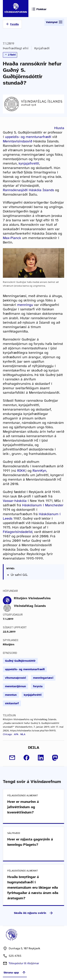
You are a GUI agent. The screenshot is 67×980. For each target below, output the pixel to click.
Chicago (7, 734)
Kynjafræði (42, 48)
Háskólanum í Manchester (43, 505)
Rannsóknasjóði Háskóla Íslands (28, 190)
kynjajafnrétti (29, 163)
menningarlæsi (43, 678)
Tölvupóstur (24, 963)
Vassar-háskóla (15, 501)
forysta (38, 686)
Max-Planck (12, 238)
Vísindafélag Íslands (30, 606)
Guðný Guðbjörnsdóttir (20, 661)
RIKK (21, 471)
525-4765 (15, 956)
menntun (11, 695)
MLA (23, 734)
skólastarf (12, 703)
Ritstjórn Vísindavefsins (32, 598)
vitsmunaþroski (15, 678)
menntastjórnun (15, 686)
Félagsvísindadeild (18, 532)
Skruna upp (15, 973)
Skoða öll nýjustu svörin (34, 913)
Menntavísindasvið (18, 141)
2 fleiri (10, 55)
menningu (25, 305)
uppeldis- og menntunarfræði (28, 137)
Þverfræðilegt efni (16, 48)
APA (16, 734)
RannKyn (39, 471)
